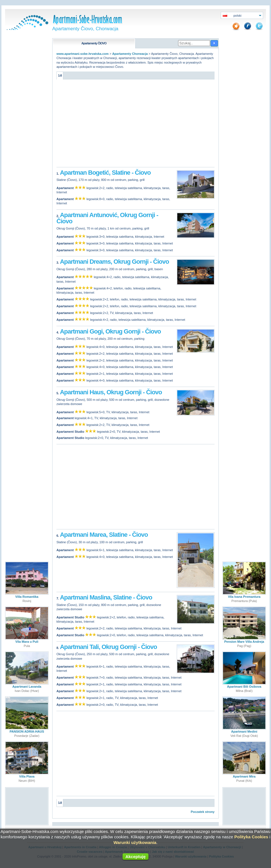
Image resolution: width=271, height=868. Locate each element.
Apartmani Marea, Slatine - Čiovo (104, 535)
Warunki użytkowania (135, 842)
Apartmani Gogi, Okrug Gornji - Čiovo (110, 331)
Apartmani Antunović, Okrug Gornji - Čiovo (107, 218)
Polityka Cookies (251, 837)
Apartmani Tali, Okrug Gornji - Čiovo (108, 647)
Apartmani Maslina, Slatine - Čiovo (106, 597)
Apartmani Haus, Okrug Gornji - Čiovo (111, 392)
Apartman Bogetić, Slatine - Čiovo (105, 173)
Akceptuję (135, 857)
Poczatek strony (203, 812)
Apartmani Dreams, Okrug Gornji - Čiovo (114, 262)
